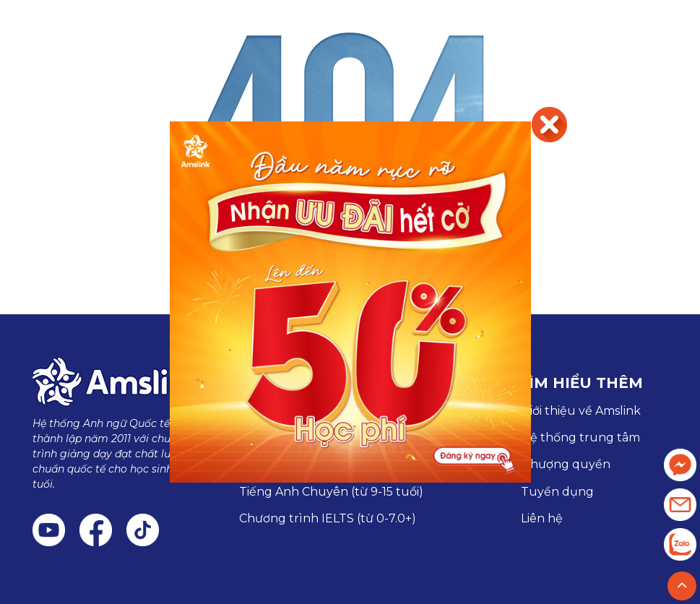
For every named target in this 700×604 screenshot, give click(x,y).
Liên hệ (542, 518)
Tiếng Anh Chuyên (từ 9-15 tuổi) (331, 492)
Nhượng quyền (566, 464)
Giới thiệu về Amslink (581, 411)
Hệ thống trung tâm (580, 437)
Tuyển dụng (557, 492)
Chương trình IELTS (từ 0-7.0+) (328, 518)
